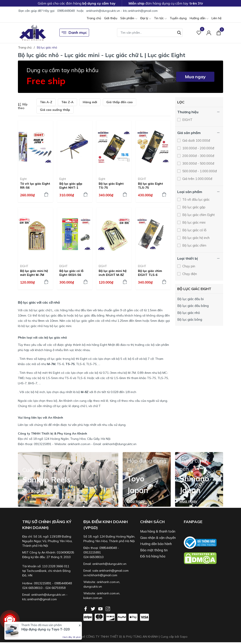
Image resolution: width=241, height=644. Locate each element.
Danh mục (74, 33)
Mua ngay (195, 77)
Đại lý (146, 18)
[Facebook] (86, 608)
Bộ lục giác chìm (194, 245)
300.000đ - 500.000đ (198, 163)
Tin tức (160, 18)
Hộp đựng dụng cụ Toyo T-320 (46, 629)
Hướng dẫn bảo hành (156, 544)
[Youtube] (101, 608)
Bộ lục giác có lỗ (194, 230)
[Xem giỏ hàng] (219, 33)
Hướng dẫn (199, 18)
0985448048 (66, 11)
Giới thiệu (111, 18)
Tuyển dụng (178, 18)
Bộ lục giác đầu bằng (193, 306)
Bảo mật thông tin (154, 550)
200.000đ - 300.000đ (198, 156)
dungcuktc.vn (93, 587)
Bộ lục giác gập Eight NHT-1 (71, 186)
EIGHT (142, 179)
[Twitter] (93, 608)
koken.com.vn (93, 598)
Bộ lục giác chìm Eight (198, 215)
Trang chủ (94, 18)
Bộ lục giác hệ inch (195, 238)
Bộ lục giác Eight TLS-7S (151, 186)
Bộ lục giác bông (190, 319)
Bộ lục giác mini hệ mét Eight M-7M (34, 273)
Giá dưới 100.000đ (196, 140)
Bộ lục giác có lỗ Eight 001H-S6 (71, 273)
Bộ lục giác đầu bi (190, 299)
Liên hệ (217, 18)
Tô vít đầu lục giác (195, 199)
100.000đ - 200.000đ (198, 148)
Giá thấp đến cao (120, 102)
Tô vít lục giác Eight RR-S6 (35, 186)
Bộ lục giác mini (193, 222)
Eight (23, 179)
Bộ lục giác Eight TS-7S (111, 186)
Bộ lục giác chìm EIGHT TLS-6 (150, 273)
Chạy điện (189, 274)
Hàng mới (90, 102)
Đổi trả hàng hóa (153, 556)
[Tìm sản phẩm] (150, 33)
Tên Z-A (67, 102)
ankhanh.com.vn (108, 582)
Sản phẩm (129, 18)
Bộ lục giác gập (193, 207)
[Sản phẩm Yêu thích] (199, 33)
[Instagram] (108, 608)
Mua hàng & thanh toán (158, 531)
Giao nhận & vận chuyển (158, 538)
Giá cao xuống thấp (55, 110)
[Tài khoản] (209, 33)
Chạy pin (188, 266)
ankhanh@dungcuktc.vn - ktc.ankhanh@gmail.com (122, 11)
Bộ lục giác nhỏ (189, 313)
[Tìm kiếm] (179, 32)
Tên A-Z (46, 102)
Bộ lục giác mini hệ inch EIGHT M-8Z (113, 273)
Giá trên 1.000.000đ (197, 179)
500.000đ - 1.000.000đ (199, 171)
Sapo (184, 637)
